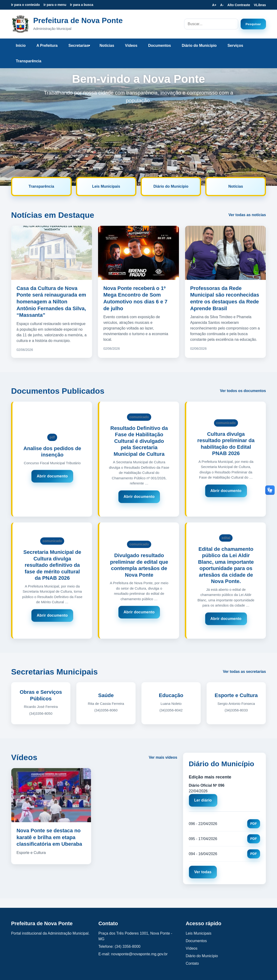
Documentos (160, 46)
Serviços (235, 46)
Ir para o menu (55, 5)
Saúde (106, 695)
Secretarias (79, 46)
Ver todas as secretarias (244, 672)
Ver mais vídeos (163, 757)
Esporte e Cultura (236, 695)
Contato (192, 963)
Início (21, 46)
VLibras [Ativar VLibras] (260, 5)
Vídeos (131, 46)
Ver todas (203, 872)
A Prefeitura (47, 46)
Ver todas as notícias (247, 215)
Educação (171, 695)
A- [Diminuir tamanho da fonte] (222, 5)
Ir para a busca (82, 5)
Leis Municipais (106, 186)
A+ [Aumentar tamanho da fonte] (214, 5)
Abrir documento (52, 476)
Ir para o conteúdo (25, 5)
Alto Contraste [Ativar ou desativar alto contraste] (239, 5)
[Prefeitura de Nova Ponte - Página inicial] (20, 24)
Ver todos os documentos (243, 391)
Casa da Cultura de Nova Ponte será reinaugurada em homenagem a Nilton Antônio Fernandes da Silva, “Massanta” (51, 302)
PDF (254, 824)
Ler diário (203, 800)
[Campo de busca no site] (211, 24)
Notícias (107, 46)
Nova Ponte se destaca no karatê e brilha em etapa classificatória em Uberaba (49, 837)
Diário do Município (199, 46)
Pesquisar (253, 24)
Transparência (29, 61)
